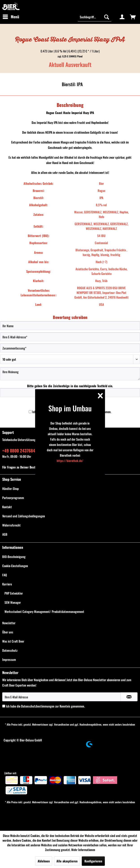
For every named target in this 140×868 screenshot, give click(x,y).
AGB (5, 534)
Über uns (8, 632)
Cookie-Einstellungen (15, 566)
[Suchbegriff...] (95, 17)
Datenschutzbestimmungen (38, 706)
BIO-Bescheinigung (14, 557)
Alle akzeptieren (67, 861)
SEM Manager (13, 602)
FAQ (5, 575)
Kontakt (7, 507)
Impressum (9, 659)
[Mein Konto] (122, 17)
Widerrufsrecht (11, 525)
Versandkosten (62, 724)
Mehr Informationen (83, 850)
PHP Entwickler (14, 593)
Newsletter (9, 623)
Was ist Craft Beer (13, 641)
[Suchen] (107, 17)
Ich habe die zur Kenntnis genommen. (45, 706)
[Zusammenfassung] (70, 348)
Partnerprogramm (13, 498)
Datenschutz (10, 650)
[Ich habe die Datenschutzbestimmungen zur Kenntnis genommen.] (30, 412)
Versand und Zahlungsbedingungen (24, 516)
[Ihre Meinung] (70, 374)
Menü (11, 16)
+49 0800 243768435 (21, 450)
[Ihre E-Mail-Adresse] (70, 337)
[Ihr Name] (70, 326)
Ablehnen (44, 861)
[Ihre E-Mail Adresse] (61, 697)
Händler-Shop (11, 488)
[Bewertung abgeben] (70, 359)
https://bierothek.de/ (70, 461)
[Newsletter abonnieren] (129, 697)
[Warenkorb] (133, 17)
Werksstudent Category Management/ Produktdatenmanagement (44, 611)
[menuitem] (11, 17)
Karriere (7, 584)
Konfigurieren (93, 861)
